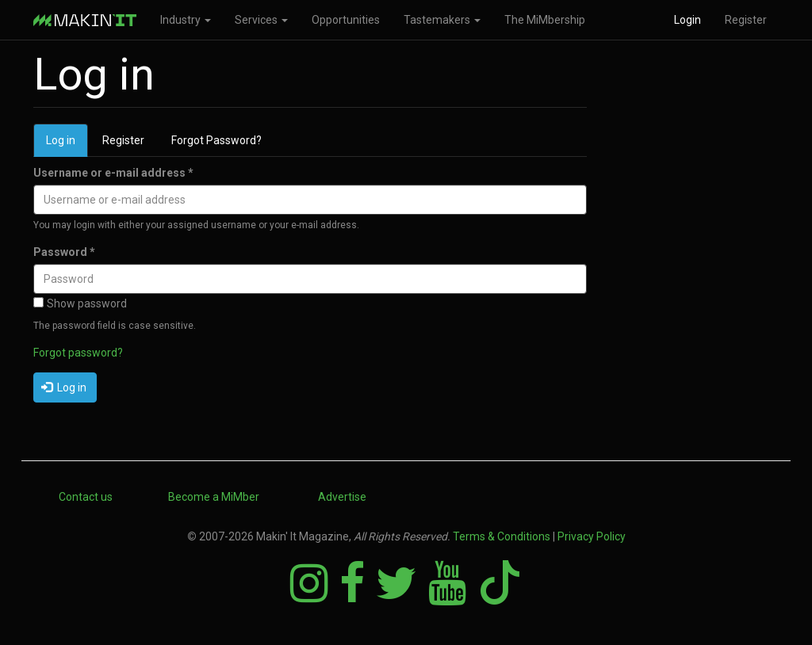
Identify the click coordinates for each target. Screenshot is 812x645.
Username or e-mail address (113, 173)
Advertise (342, 497)
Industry (186, 20)
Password (64, 252)
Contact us (86, 497)
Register (746, 20)
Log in (67, 145)
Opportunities (346, 20)
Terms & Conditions (502, 536)
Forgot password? (78, 353)
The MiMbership (545, 20)
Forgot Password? (216, 140)
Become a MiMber (214, 497)
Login (688, 20)
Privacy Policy (592, 536)
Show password (80, 303)
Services (261, 20)
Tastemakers (442, 20)
